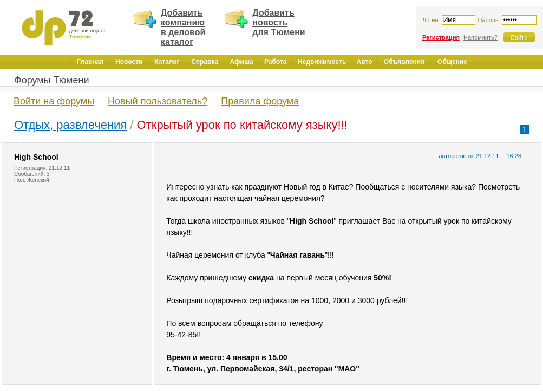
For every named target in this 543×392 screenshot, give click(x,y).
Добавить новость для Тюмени (279, 22)
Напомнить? (480, 37)
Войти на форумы (54, 101)
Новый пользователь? (158, 101)
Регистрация (441, 37)
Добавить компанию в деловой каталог (183, 27)
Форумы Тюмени (52, 80)
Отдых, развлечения (70, 125)
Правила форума (260, 101)
